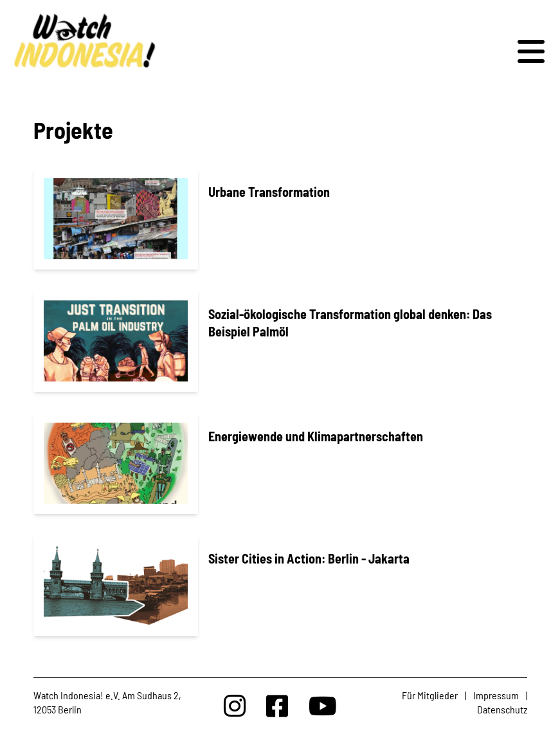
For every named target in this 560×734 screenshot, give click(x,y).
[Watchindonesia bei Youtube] (323, 705)
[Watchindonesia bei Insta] (235, 705)
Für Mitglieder (430, 695)
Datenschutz (502, 709)
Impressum (496, 695)
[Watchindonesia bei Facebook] (277, 705)
